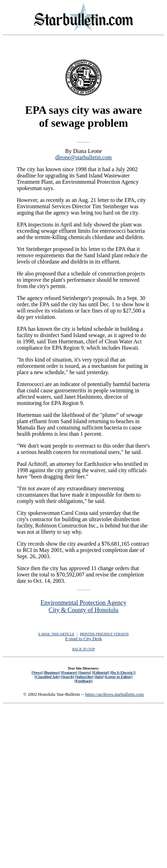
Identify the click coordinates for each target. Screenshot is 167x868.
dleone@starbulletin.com (84, 157)
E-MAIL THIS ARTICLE (56, 634)
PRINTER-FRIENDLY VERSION (104, 634)
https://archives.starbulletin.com (115, 694)
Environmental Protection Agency (84, 603)
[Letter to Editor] (119, 677)
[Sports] (85, 672)
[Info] (99, 677)
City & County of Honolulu (83, 610)
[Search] (68, 677)
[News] (37, 672)
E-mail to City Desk (83, 639)
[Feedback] (83, 681)
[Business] (52, 672)
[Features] (69, 672)
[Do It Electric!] (123, 672)
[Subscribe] (84, 677)
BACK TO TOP (83, 649)
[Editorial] (100, 672)
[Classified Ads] (47, 677)
